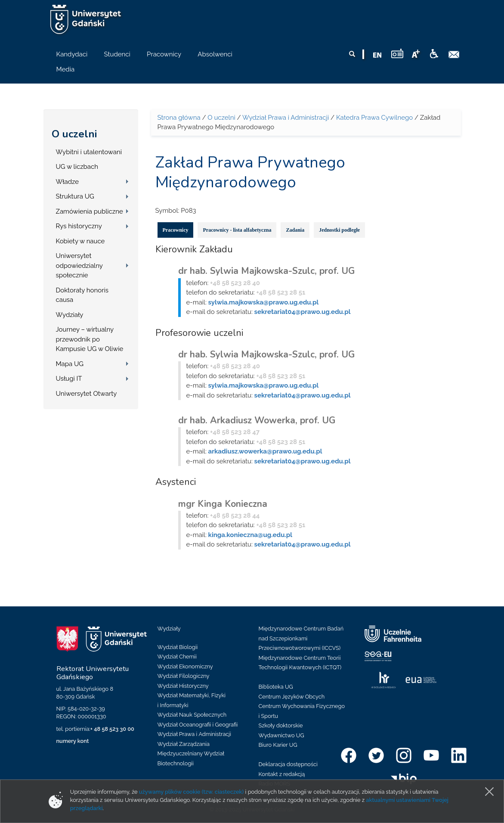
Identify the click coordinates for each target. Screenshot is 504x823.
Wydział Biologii (178, 647)
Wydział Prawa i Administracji (286, 118)
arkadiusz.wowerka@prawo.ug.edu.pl (265, 451)
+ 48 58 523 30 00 (112, 729)
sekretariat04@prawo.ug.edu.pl (303, 312)
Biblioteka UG (276, 687)
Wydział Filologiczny (184, 676)
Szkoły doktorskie (281, 725)
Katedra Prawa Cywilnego (374, 118)
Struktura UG (75, 196)
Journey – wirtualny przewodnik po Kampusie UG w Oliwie (90, 339)
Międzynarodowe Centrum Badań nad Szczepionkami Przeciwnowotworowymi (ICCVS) (301, 638)
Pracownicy (176, 230)
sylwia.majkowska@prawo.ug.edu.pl (264, 302)
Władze (68, 182)
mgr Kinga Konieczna (223, 504)
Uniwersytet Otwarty (87, 394)
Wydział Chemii (177, 657)
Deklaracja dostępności (288, 764)
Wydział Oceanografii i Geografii (198, 725)
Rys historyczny (79, 226)
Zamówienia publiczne (90, 211)
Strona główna (179, 118)
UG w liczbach (77, 167)
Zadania (295, 230)
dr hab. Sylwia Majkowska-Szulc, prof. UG (266, 271)
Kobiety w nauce (80, 241)
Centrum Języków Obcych (292, 697)
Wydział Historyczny (183, 686)
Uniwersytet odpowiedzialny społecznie (79, 266)
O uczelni (74, 134)
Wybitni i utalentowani (89, 152)
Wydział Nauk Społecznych (192, 715)
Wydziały (70, 315)
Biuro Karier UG (278, 745)
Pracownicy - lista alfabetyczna (237, 230)
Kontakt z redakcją (282, 774)
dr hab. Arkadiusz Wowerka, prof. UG (257, 420)
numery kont (73, 741)
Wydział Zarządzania (184, 744)
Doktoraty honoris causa (82, 295)
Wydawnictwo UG (281, 735)
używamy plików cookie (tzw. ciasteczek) (192, 792)
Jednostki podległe (339, 230)
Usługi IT (69, 379)
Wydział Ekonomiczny (185, 666)
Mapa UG (70, 364)
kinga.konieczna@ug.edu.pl (250, 535)
